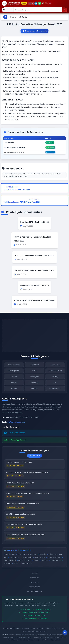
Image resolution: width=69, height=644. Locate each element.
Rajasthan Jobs (56, 560)
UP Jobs (36, 560)
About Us (35, 573)
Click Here (50, 142)
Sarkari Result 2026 (54, 557)
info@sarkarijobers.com (16, 422)
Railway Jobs (32, 554)
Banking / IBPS (14, 372)
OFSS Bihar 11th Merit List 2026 (34, 286)
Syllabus (14, 389)
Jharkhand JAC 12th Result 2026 (34, 222)
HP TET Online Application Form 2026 (20, 484)
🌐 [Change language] (31, 3)
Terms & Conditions (34, 591)
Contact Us (34, 578)
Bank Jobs (42, 554)
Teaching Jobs (14, 557)
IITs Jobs (14, 377)
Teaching (34, 389)
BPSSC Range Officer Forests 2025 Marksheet (34, 300)
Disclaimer (34, 582)
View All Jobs (34, 456)
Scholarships (34, 383)
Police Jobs (52, 554)
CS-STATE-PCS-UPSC (55, 372)
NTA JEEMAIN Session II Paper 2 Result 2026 (34, 256)
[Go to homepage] (5, 17)
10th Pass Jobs (27, 557)
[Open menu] (51, 3)
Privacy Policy (35, 587)
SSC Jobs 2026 (10, 554)
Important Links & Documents (34, 31)
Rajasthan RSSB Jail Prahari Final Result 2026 (35, 271)
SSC (55, 383)
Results (13, 17)
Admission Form (14, 366)
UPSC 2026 (21, 554)
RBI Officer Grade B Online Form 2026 (20, 515)
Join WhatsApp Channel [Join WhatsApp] (15, 440)
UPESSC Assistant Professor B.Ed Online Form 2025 (25, 536)
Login (24, 3)
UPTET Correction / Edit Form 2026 (19, 463)
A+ (44, 3)
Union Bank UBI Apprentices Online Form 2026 (24, 525)
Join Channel (50, 147)
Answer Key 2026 (24, 560)
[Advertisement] (34, 336)
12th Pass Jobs (40, 557)
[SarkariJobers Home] (11, 3)
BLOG (34, 372)
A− (47, 3)
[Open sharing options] (65, 632)
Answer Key (55, 366)
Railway (55, 377)
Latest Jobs (34, 377)
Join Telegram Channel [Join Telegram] (15, 433)
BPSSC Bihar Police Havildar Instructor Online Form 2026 (28, 494)
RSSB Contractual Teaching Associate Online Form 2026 (27, 473)
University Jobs (55, 389)
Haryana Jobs (26, 563)
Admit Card (34, 366)
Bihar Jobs (44, 560)
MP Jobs (16, 563)
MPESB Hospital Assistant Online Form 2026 (23, 504)
